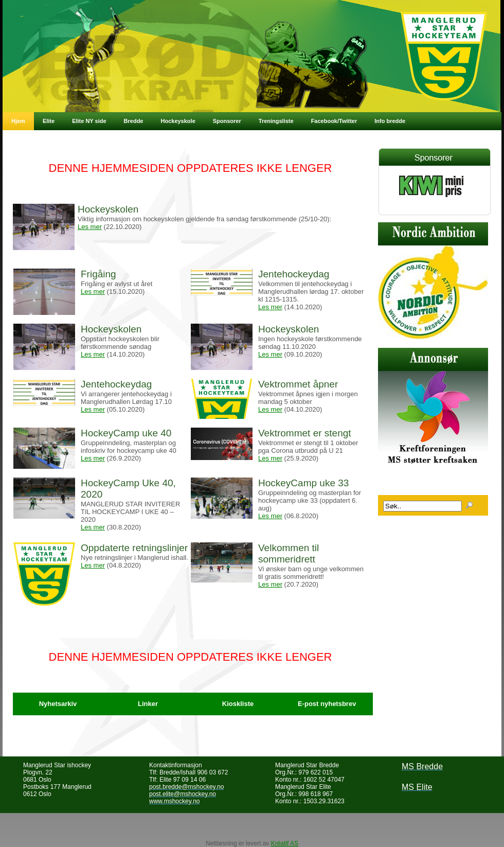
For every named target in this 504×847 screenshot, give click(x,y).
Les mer (90, 227)
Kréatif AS (285, 843)
